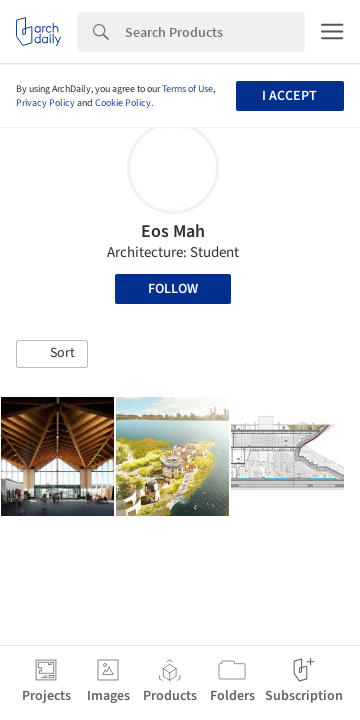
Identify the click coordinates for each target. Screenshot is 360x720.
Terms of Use (187, 89)
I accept (289, 96)
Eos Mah (173, 231)
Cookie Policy (123, 103)
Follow (173, 289)
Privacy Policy (45, 103)
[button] (52, 354)
